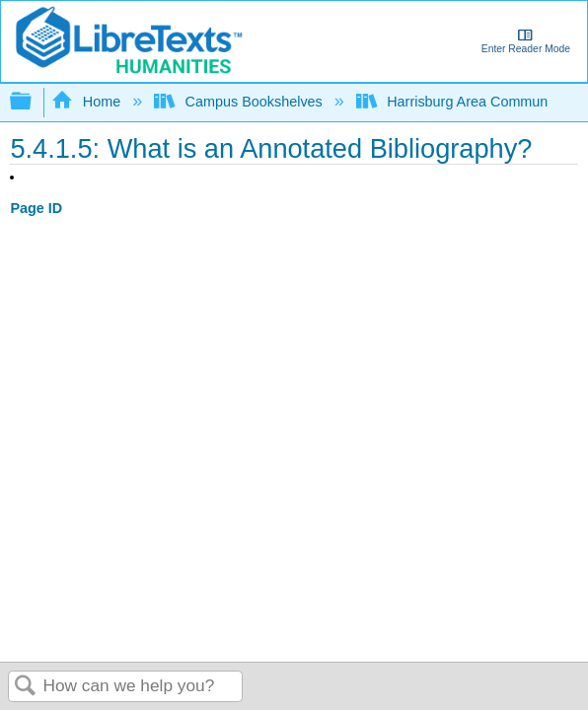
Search (26, 687)
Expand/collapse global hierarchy (34, 102)
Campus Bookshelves (240, 102)
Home (88, 102)
